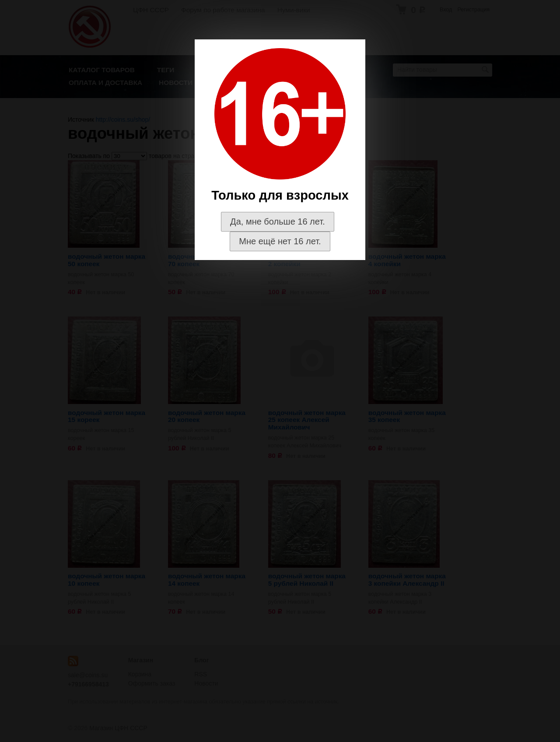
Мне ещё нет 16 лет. (280, 241)
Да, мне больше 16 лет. (278, 222)
